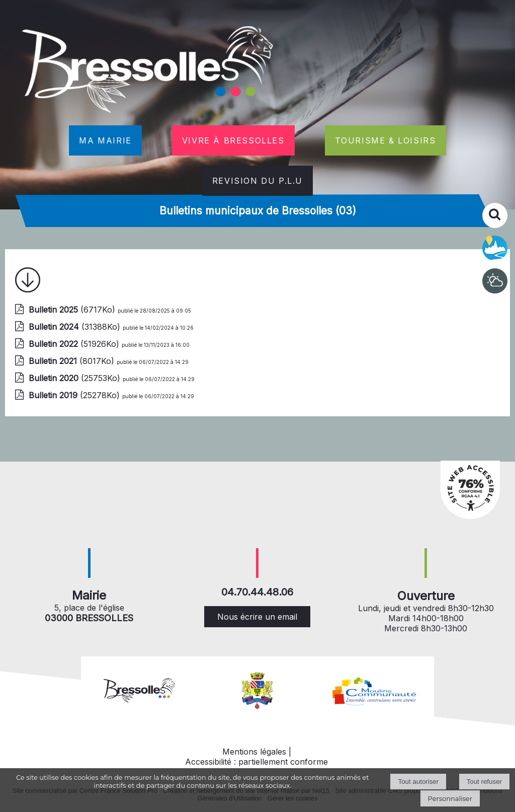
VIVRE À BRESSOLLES (233, 140)
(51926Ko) (75, 344)
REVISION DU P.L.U (257, 181)
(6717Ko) (73, 310)
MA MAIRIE (105, 140)
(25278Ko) (75, 395)
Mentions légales (254, 752)
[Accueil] (149, 71)
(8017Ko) (73, 361)
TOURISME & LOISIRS (385, 140)
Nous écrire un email (257, 617)
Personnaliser (450, 798)
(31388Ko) (76, 327)
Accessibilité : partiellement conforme (256, 762)
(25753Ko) (76, 378)
